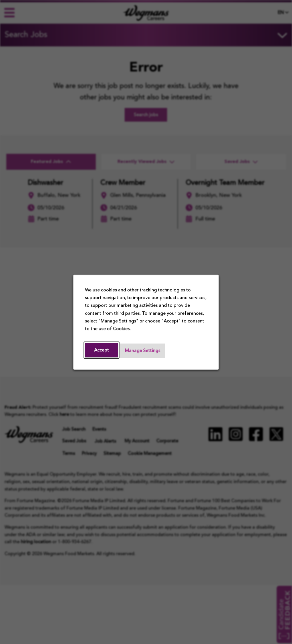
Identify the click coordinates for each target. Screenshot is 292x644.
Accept (102, 350)
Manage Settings (143, 351)
